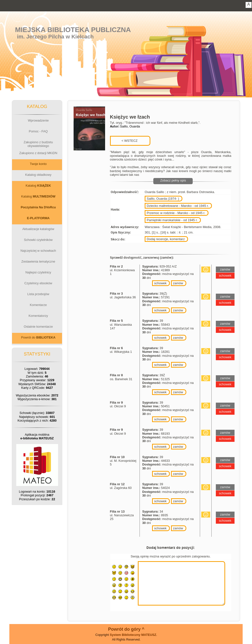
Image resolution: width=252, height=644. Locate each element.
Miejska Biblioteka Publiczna (73, 30)
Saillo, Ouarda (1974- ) (163, 199)
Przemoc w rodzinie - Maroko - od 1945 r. (176, 213)
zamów (178, 283)
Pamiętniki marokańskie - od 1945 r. (172, 220)
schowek (160, 283)
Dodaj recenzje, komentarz (166, 239)
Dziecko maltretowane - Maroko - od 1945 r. (178, 206)
